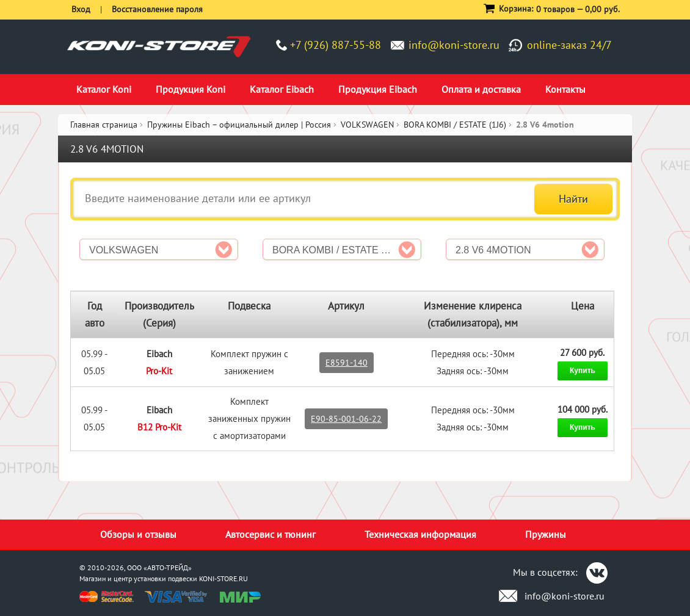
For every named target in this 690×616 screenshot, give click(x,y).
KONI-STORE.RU (223, 578)
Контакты (565, 89)
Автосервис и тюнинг (271, 534)
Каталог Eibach (282, 89)
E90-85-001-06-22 (346, 419)
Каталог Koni (104, 89)
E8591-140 (347, 363)
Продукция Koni (191, 89)
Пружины (546, 534)
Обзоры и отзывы (138, 534)
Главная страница (104, 125)
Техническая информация (420, 534)
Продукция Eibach (378, 89)
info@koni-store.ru (454, 45)
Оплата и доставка (481, 89)
